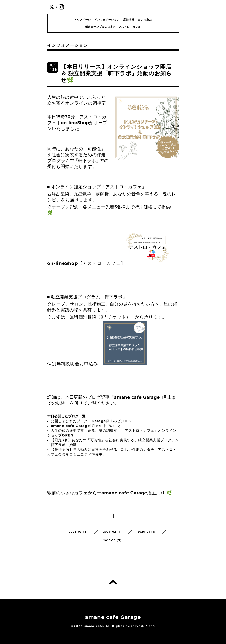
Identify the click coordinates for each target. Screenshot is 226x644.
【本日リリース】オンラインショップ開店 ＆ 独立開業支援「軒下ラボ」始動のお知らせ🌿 (116, 73)
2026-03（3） (79, 532)
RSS (152, 626)
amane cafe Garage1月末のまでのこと (86, 426)
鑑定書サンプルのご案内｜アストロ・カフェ (113, 27)
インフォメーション (107, 20)
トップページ (82, 20)
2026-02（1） (113, 532)
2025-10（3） (113, 540)
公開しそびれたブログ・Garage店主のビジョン (91, 421)
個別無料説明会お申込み (73, 364)
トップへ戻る (113, 582)
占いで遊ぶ (145, 20)
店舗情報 (129, 20)
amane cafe (94, 626)
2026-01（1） (147, 532)
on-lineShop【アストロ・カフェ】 (86, 263)
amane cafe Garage (113, 617)
